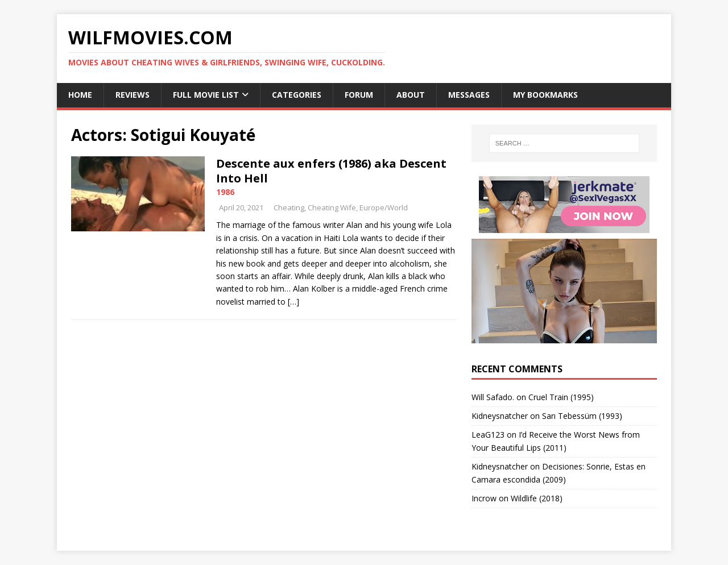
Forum (359, 95)
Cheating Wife (332, 207)
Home (80, 95)
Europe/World (384, 207)
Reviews (133, 95)
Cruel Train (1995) (561, 397)
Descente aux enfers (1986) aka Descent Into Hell (331, 171)
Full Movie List (206, 95)
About (411, 95)
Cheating (289, 207)
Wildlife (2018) (537, 498)
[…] (293, 302)
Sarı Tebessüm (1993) (582, 416)
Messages (469, 95)
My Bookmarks (545, 95)
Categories (297, 95)
